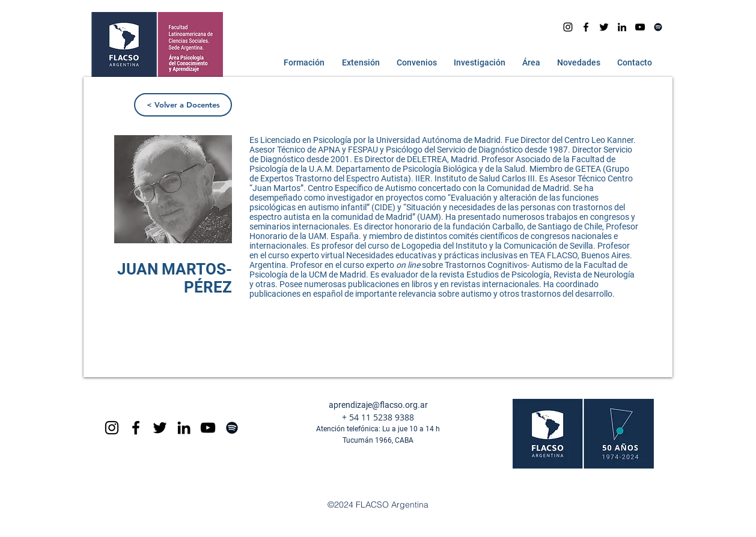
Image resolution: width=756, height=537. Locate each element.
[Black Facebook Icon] (136, 428)
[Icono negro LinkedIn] (622, 27)
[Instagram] (568, 27)
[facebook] (586, 27)
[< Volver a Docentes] (183, 105)
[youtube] (640, 27)
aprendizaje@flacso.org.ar (378, 405)
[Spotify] (658, 27)
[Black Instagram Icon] (112, 428)
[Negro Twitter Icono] (604, 27)
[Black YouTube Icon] (208, 428)
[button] (301, 62)
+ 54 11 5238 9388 (378, 417)
